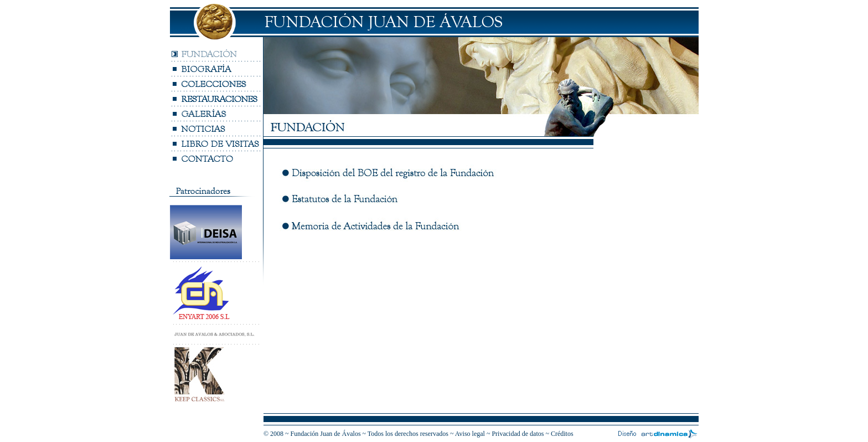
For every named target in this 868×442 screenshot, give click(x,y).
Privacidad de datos (518, 434)
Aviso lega (469, 434)
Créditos (562, 434)
